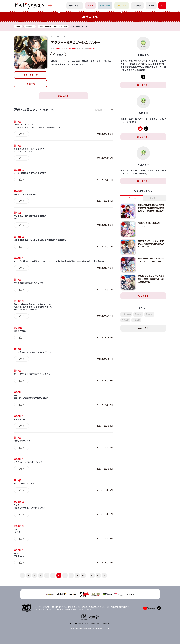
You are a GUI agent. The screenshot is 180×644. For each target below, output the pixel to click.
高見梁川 (72, 48)
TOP (70, 623)
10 (83, 575)
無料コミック (74, 5)
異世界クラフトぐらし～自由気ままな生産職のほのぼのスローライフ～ (151, 244)
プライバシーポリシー (92, 623)
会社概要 (78, 623)
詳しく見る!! (143, 85)
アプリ (151, 5)
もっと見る (143, 296)
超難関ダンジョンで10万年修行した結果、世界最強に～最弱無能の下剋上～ (152, 279)
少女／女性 (122, 5)
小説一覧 (31, 84)
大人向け (125, 320)
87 (92, 575)
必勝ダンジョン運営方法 (149, 223)
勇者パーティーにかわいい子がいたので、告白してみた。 (151, 260)
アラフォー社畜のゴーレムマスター (76, 42)
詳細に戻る (63, 96)
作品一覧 (137, 5)
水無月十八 (60, 48)
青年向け (149, 314)
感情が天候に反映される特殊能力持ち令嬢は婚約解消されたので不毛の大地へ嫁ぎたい (151, 208)
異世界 (90, 5)
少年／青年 (105, 5)
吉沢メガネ (93, 48)
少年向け (138, 314)
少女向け (136, 320)
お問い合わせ (107, 623)
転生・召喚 (126, 314)
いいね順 (108, 110)
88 (98, 575)
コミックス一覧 (31, 75)
